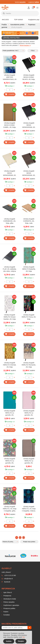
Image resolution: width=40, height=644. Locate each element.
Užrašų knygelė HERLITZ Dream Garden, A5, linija (10, 317)
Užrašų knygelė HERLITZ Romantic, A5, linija (29, 365)
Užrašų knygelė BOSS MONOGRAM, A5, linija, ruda (29, 173)
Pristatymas (7, 596)
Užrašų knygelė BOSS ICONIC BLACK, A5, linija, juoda (29, 77)
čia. (24, 637)
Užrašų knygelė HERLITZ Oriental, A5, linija (10, 365)
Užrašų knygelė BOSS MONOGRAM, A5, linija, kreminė (10, 173)
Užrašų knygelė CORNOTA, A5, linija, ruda (29, 221)
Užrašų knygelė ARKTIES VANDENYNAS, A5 (10, 77)
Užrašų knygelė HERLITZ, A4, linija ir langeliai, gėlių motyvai (10, 509)
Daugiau (21, 641)
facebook (6, 582)
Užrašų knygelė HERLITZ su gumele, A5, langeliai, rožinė (29, 413)
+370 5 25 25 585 (9, 575)
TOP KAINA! (19, 20)
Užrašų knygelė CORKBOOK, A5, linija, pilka (10, 221)
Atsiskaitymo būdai (9, 599)
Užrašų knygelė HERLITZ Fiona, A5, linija (29, 317)
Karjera (6, 612)
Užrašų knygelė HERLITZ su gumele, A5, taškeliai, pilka (29, 461)
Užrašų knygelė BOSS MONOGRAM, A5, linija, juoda (29, 125)
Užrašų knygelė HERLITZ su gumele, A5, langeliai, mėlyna (10, 413)
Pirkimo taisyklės (9, 602)
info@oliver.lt (7, 579)
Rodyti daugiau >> (25, 45)
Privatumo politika (9, 608)
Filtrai (33, 51)
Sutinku (9, 641)
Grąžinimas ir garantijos (11, 605)
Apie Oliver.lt (7, 592)
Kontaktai (6, 615)
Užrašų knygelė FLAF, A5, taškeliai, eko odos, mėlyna (10, 269)
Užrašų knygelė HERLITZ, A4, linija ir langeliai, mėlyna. (29, 509)
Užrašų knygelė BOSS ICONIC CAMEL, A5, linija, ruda (10, 125)
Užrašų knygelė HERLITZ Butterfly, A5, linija (29, 269)
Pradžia (4, 25)
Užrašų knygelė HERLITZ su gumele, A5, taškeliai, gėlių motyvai (10, 461)
